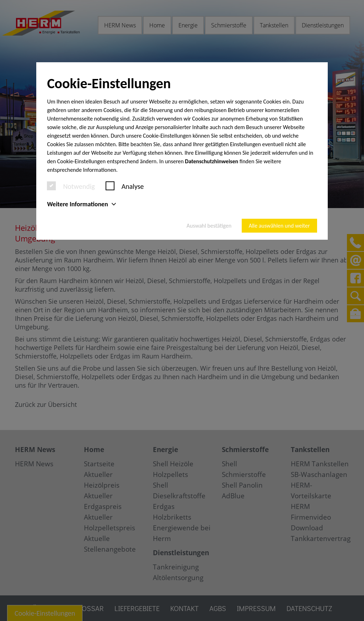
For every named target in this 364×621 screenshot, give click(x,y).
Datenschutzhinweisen (212, 161)
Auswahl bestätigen (209, 226)
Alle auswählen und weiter (279, 226)
